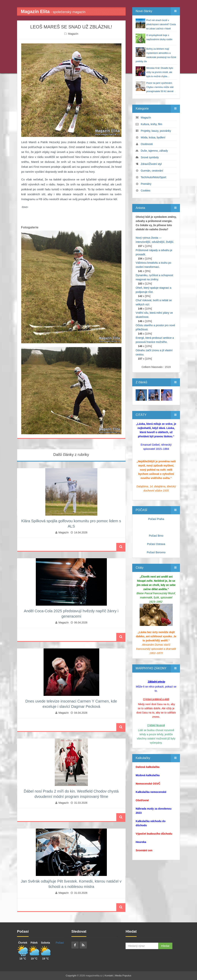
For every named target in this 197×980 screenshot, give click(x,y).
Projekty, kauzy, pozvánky (156, 131)
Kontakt (109, 976)
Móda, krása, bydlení (153, 137)
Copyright (71, 976)
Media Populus (123, 976)
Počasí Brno (156, 536)
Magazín (73, 34)
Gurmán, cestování (152, 171)
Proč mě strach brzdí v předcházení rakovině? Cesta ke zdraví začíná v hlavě (161, 24)
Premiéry (146, 184)
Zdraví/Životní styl (151, 164)
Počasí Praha (156, 519)
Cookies (146, 191)
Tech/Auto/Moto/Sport (154, 177)
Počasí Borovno (156, 552)
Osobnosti (147, 144)
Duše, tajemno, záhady (154, 151)
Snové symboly (150, 157)
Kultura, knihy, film (151, 124)
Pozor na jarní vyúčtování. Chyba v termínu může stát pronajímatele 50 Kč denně (160, 87)
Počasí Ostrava (156, 544)
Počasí (60, 943)
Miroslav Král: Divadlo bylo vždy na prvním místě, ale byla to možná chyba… (160, 72)
